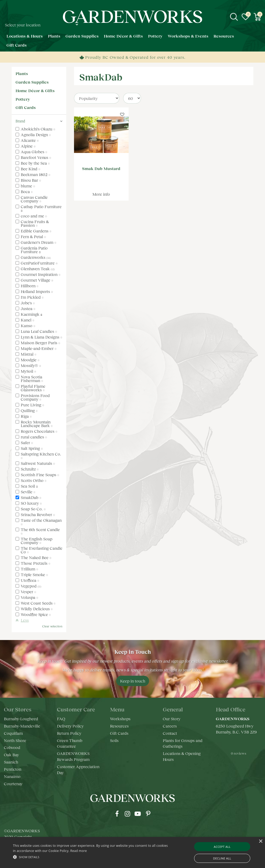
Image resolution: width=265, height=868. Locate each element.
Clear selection (52, 626)
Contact (170, 733)
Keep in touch (133, 681)
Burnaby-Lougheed (21, 719)
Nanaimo (12, 776)
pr (148, 814)
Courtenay (13, 784)
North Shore (15, 740)
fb (117, 814)
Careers (170, 726)
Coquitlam (13, 733)
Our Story (172, 719)
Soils (114, 740)
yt (138, 814)
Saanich (11, 762)
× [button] (260, 841)
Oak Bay (11, 755)
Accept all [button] (222, 847)
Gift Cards (26, 107)
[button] (91, 857)
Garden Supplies (32, 82)
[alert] (132, 852)
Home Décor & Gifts (35, 90)
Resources (119, 726)
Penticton (13, 769)
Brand (20, 121)
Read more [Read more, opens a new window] (79, 851)
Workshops (120, 719)
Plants (22, 73)
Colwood (12, 747)
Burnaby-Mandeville (22, 726)
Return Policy (69, 733)
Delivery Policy (70, 726)
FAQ (61, 719)
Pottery (23, 99)
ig (127, 814)
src (234, 17)
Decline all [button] (222, 858)
